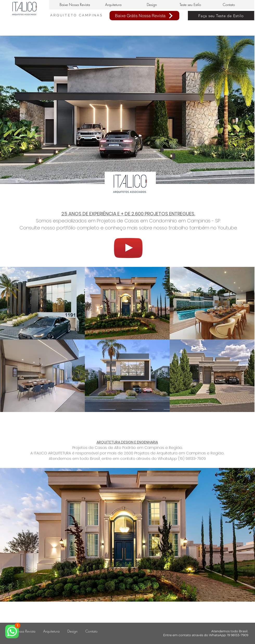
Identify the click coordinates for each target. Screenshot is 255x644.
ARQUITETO (65, 15)
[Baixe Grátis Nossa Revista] (144, 16)
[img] (42, 303)
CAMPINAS (91, 15)
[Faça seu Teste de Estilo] (221, 16)
